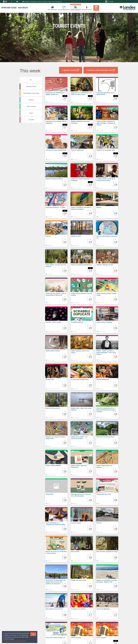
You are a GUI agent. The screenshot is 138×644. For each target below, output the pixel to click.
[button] (56, 91)
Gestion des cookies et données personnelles (15, 641)
